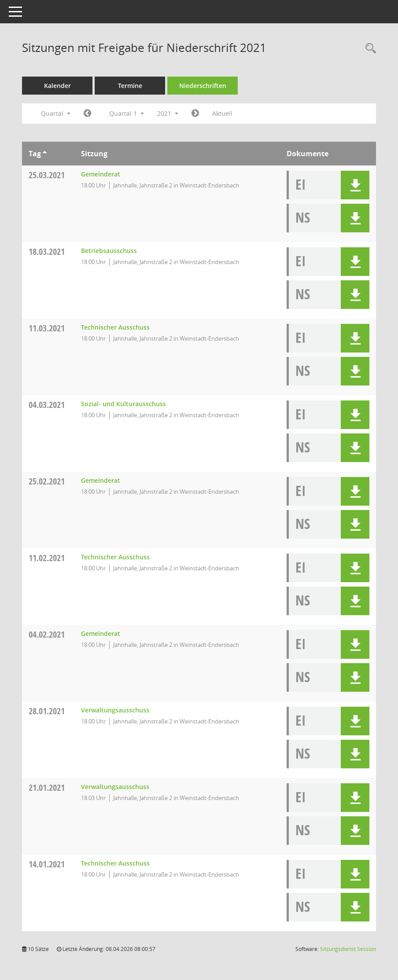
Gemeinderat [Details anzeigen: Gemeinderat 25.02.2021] (101, 480)
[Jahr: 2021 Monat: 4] (195, 114)
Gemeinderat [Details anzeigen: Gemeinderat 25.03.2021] (101, 174)
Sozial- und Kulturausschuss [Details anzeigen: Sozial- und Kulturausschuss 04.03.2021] (123, 404)
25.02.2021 (47, 481)
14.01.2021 (47, 864)
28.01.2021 (47, 711)
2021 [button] (168, 113)
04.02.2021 (47, 634)
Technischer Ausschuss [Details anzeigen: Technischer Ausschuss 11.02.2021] (115, 557)
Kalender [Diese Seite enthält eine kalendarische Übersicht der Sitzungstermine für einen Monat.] (57, 86)
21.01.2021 (47, 787)
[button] (355, 185)
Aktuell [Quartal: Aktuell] (222, 113)
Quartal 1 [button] (127, 113)
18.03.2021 (47, 251)
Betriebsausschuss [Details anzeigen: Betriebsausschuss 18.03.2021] (109, 251)
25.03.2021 (47, 175)
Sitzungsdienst (348, 949)
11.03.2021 (47, 328)
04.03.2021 (47, 405)
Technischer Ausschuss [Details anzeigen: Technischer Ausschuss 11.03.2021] (115, 327)
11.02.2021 (47, 558)
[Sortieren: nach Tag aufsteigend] (45, 154)
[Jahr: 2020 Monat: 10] (87, 114)
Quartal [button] (56, 113)
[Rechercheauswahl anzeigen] (369, 49)
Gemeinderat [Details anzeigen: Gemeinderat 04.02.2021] (101, 633)
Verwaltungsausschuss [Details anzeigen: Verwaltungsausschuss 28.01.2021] (115, 710)
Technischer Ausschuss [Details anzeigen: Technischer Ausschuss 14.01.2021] (115, 863)
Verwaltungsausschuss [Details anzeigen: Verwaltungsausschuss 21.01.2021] (115, 787)
